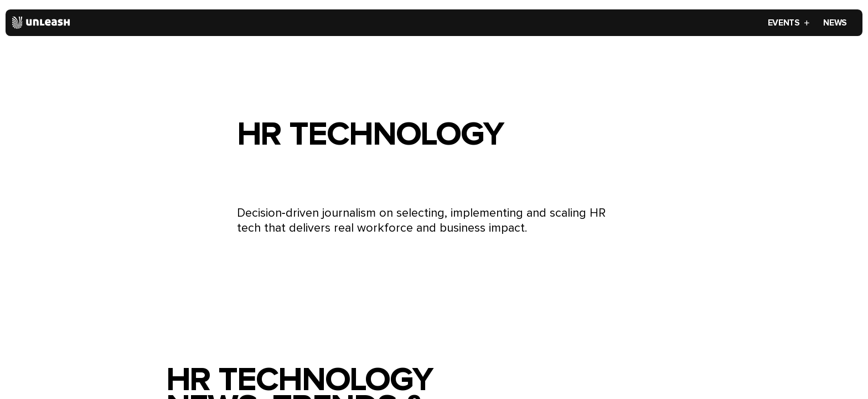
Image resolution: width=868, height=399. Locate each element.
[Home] (41, 23)
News (835, 23)
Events (789, 23)
